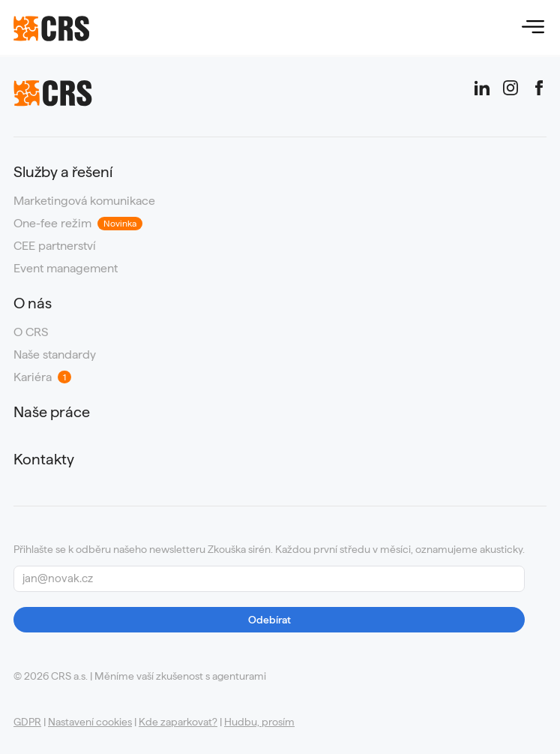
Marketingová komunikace (84, 201)
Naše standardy (55, 355)
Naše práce (52, 412)
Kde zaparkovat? (178, 722)
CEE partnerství (55, 246)
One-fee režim (78, 224)
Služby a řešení (63, 172)
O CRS (31, 332)
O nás (33, 303)
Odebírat (270, 620)
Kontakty (44, 460)
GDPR (27, 722)
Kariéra (42, 377)
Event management (66, 269)
